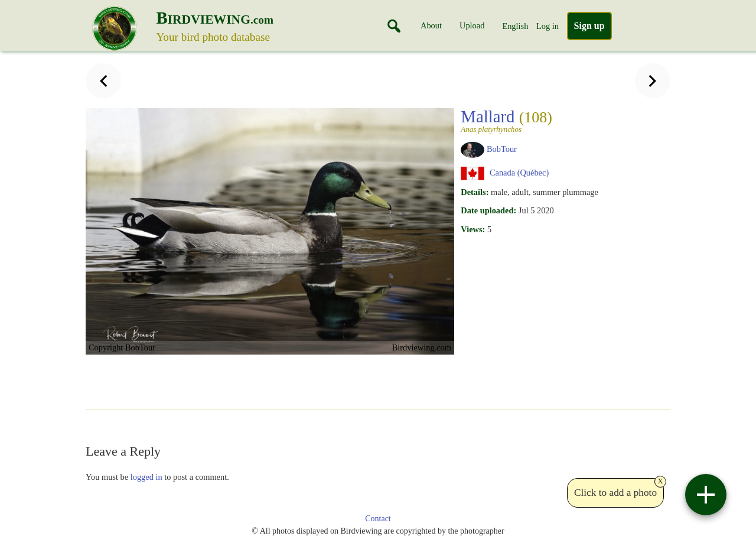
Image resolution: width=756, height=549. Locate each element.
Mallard (528, 120)
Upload (472, 25)
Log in (548, 26)
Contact (378, 519)
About (431, 25)
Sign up (589, 26)
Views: (473, 229)
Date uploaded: (488, 210)
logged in (146, 477)
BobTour (502, 149)
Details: (475, 192)
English (515, 26)
